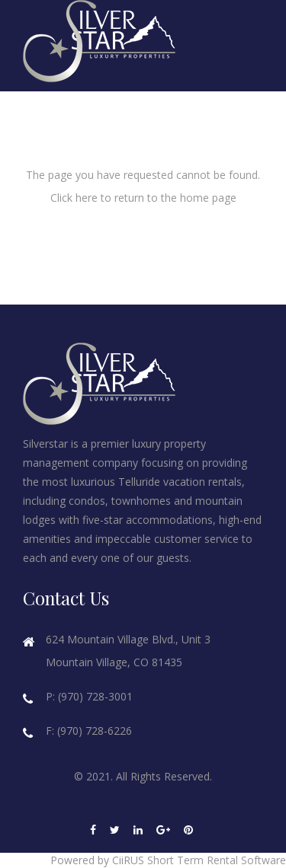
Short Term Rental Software (217, 860)
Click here (74, 198)
